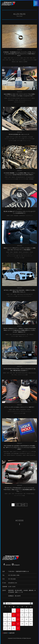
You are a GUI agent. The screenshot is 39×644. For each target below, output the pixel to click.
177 (23, 505)
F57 (10, 60)
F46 (28, 58)
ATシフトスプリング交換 (17, 58)
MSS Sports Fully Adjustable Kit (25, 294)
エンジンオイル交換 (20, 139)
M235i (14, 177)
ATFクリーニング (18, 452)
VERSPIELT (23, 216)
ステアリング (30, 216)
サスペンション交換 (13, 296)
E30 (8, 373)
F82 (20, 137)
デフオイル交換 (13, 141)
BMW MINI (6, 452)
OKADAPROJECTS (21, 177)
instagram (16, 565)
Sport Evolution (32, 373)
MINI (9, 58)
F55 (4, 60)
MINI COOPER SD (31, 455)
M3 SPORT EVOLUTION (22, 373)
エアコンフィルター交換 (13, 256)
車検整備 (31, 179)
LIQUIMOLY (11, 100)
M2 (25, 494)
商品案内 (16, 216)
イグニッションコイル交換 (12, 179)
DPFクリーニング (31, 454)
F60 (13, 60)
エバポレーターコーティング (26, 256)
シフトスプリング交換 (21, 60)
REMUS (32, 334)
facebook (7, 565)
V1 (13, 375)
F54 (34, 58)
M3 (28, 334)
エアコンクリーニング (20, 102)
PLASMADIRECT (30, 177)
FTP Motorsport (19, 494)
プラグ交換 (20, 141)
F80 (11, 334)
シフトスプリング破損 (32, 60)
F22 (10, 177)
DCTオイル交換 (14, 137)
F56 (7, 60)
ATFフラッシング (27, 452)
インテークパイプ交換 (20, 496)
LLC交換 (31, 137)
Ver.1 (16, 375)
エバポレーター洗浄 (20, 258)
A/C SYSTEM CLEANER (14, 98)
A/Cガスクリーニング (26, 98)
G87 (12, 294)
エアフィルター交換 (10, 139)
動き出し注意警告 (23, 62)
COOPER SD (23, 454)
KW (11, 373)
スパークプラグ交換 (30, 139)
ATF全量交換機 (15, 454)
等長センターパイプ (23, 336)
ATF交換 (34, 452)
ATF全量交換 (7, 454)
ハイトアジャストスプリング (25, 296)
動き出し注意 (15, 62)
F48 (31, 58)
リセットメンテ (27, 141)
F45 (25, 58)
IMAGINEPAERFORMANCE (19, 334)
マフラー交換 (15, 336)
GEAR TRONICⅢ (11, 455)
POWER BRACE (31, 494)
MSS (15, 294)
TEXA (17, 100)
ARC (10, 494)
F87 (13, 494)
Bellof (33, 98)
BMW (6, 58)
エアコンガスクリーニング (25, 100)
